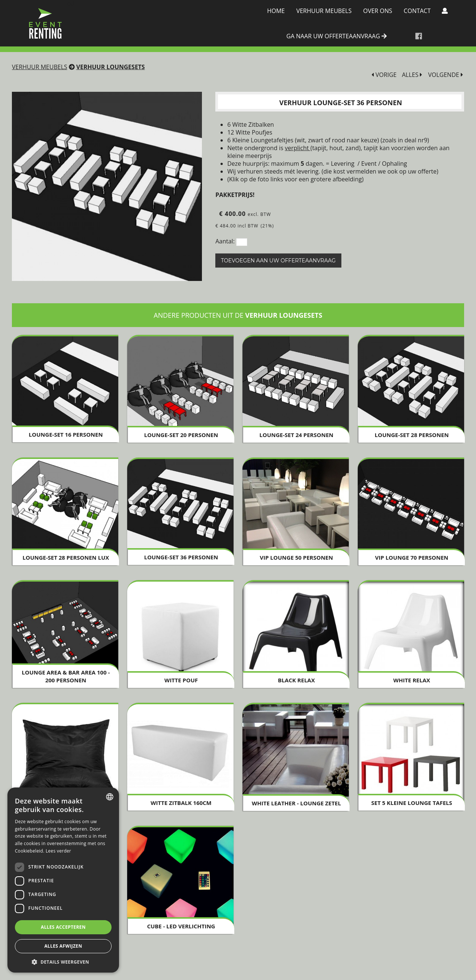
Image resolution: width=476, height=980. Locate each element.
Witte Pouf (181, 680)
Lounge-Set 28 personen (412, 435)
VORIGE (384, 75)
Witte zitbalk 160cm (181, 803)
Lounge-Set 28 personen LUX (66, 557)
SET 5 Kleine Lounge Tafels (412, 803)
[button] (63, 962)
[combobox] (110, 797)
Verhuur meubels (324, 11)
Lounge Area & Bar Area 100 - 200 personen (66, 676)
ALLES (412, 75)
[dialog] (63, 880)
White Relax (412, 680)
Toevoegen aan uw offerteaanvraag (278, 261)
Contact (417, 11)
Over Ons (377, 11)
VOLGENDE (446, 75)
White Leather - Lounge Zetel (296, 803)
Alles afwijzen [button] (63, 946)
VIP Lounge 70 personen (412, 557)
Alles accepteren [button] (63, 927)
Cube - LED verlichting (181, 926)
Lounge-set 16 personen (66, 434)
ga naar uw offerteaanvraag (337, 36)
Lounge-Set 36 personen (181, 557)
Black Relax (296, 680)
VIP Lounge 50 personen (297, 557)
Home (276, 11)
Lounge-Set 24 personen (296, 435)
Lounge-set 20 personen (181, 435)
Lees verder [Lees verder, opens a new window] (59, 851)
